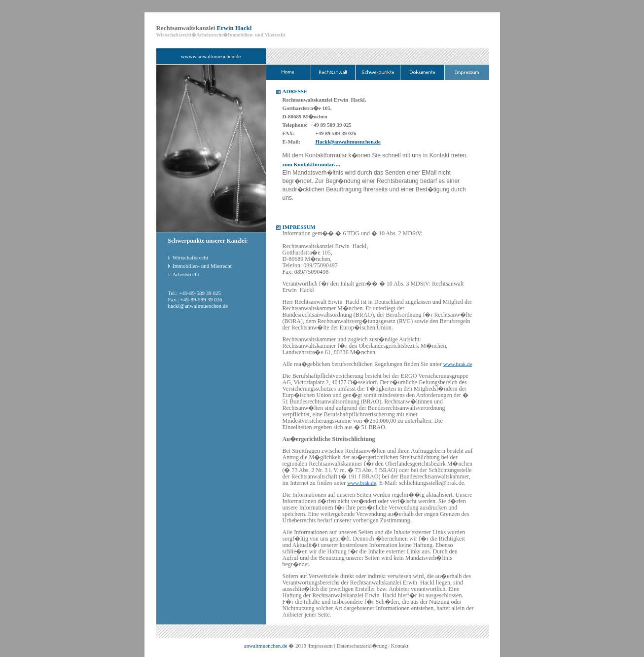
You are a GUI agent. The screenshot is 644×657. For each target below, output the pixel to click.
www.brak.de (458, 364)
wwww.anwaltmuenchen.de (211, 56)
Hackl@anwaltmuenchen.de (348, 142)
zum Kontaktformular (308, 164)
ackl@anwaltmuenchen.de (199, 306)
